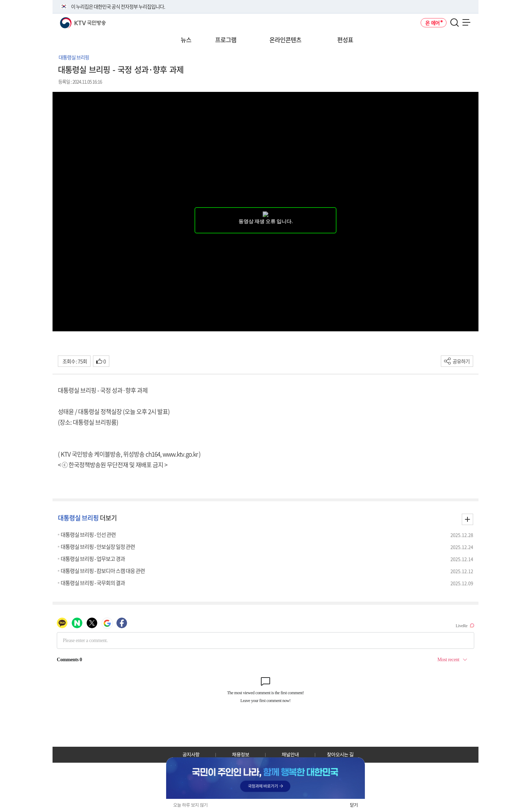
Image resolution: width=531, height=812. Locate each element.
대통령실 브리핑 (74, 57)
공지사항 (191, 755)
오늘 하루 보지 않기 (190, 805)
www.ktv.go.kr (180, 454)
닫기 (354, 805)
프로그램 (226, 40)
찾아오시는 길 (340, 755)
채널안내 (290, 755)
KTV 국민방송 (73, 20)
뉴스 (186, 40)
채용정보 (241, 755)
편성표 (345, 40)
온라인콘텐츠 (285, 40)
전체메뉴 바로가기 (0, 0)
